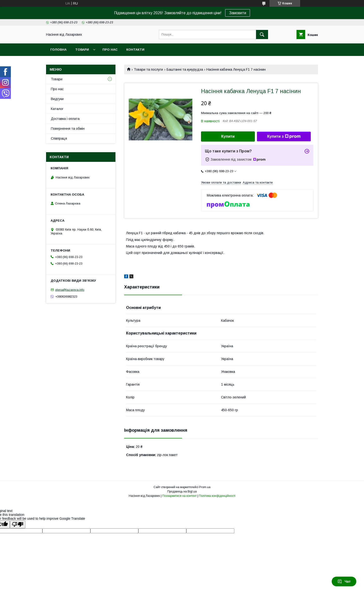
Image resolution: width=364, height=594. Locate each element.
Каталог (57, 109)
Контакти (135, 50)
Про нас (110, 50)
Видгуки (57, 99)
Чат (344, 581)
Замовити (238, 13)
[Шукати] (262, 34)
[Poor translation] (18, 524)
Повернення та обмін (68, 129)
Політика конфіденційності (217, 496)
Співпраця (59, 138)
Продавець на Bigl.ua (182, 492)
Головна (58, 50)
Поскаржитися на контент (179, 496)
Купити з (284, 137)
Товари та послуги (148, 69)
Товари (82, 50)
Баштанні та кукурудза (185, 69)
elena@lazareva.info (70, 290)
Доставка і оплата (65, 119)
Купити (228, 136)
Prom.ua (205, 487)
